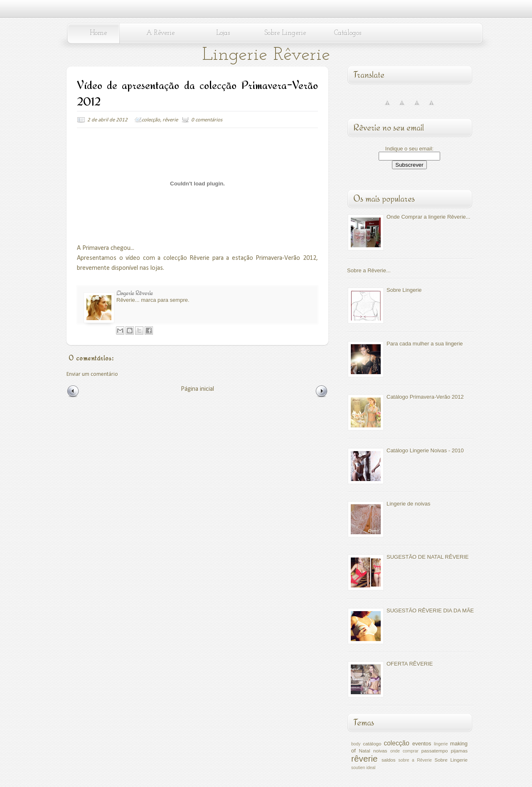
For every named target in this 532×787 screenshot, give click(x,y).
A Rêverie (160, 33)
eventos (422, 744)
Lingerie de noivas (409, 504)
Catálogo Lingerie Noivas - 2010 (425, 450)
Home (98, 33)
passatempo (435, 751)
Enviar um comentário (92, 374)
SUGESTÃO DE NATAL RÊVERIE (428, 557)
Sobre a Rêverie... (369, 270)
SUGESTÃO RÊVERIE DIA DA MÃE (430, 611)
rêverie (170, 120)
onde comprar (404, 751)
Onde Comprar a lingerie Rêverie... (429, 217)
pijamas (459, 751)
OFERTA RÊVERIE (410, 664)
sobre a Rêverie (415, 760)
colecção (151, 120)
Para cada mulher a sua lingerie (425, 344)
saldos (389, 760)
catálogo (372, 744)
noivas (380, 751)
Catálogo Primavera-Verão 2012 (425, 397)
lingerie (441, 744)
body (356, 744)
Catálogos (348, 33)
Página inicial (197, 389)
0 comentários (207, 120)
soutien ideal (363, 768)
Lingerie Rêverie (266, 55)
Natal (364, 751)
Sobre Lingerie (285, 33)
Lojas (223, 33)
